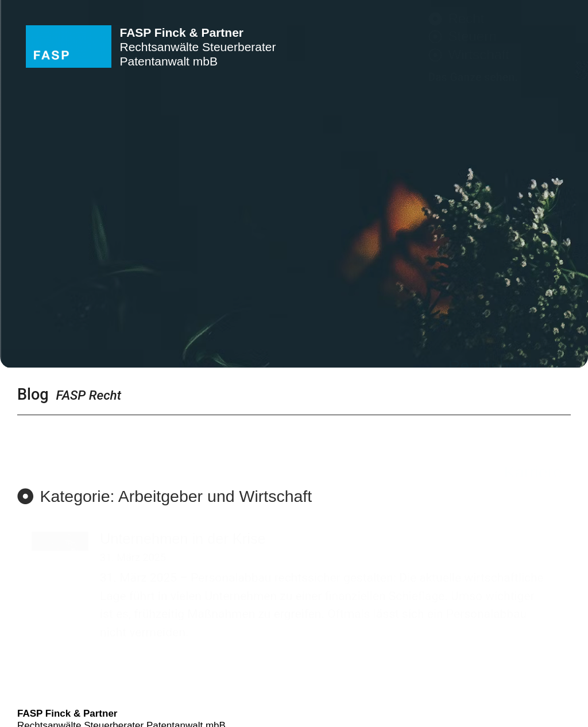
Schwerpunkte (510, 263)
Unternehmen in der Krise (183, 539)
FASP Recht (89, 395)
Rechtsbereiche (505, 221)
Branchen (527, 242)
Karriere (533, 327)
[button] (165, 496)
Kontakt (534, 306)
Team (542, 285)
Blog (33, 395)
